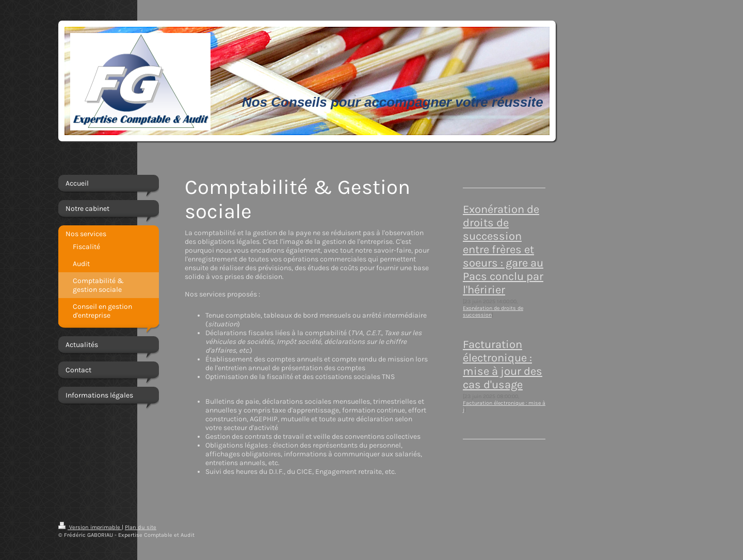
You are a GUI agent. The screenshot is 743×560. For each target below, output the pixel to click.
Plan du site (141, 527)
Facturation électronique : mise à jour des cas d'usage (503, 365)
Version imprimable (90, 527)
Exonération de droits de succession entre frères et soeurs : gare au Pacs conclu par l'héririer (503, 250)
